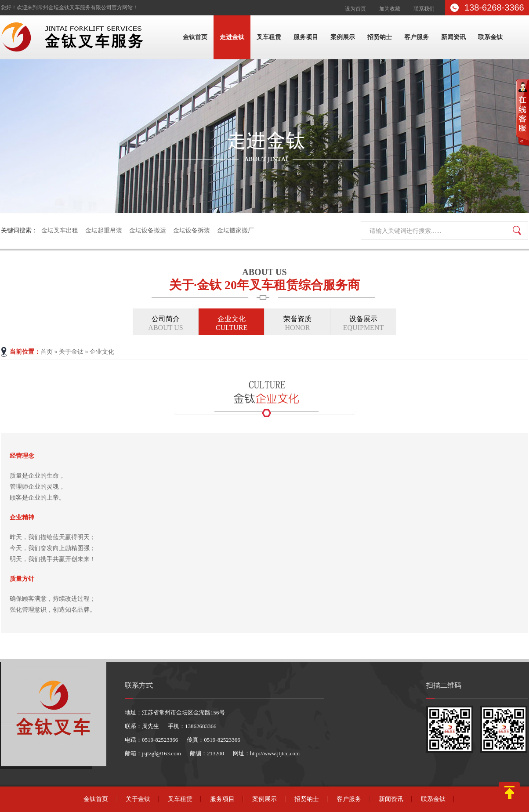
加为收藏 (390, 9)
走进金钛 (232, 37)
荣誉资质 (297, 324)
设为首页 (355, 9)
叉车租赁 (269, 37)
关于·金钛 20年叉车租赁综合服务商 (264, 278)
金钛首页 (195, 37)
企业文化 (232, 324)
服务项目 (306, 37)
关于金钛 (71, 352)
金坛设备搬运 (148, 230)
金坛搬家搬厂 (236, 230)
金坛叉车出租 (60, 230)
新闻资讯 (453, 37)
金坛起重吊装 (104, 230)
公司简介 (166, 324)
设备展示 (363, 324)
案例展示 (343, 37)
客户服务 (417, 37)
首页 (47, 352)
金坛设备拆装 (192, 230)
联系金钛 (490, 37)
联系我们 (424, 9)
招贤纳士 (380, 37)
